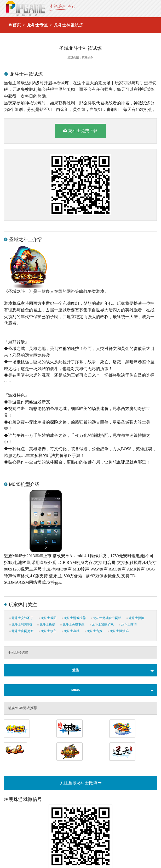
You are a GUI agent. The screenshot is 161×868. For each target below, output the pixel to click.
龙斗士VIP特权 (21, 625)
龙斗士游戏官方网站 (106, 618)
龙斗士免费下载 (80, 130)
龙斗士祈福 (46, 625)
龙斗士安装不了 (21, 618)
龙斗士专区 (37, 25)
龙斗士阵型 (128, 625)
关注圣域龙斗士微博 (80, 783)
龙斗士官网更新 (21, 631)
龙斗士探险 (135, 618)
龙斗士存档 (71, 631)
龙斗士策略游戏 (102, 625)
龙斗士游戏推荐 (74, 618)
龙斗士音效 (94, 631)
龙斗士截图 (48, 618)
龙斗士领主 (48, 631)
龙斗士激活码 (118, 631)
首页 (17, 25)
